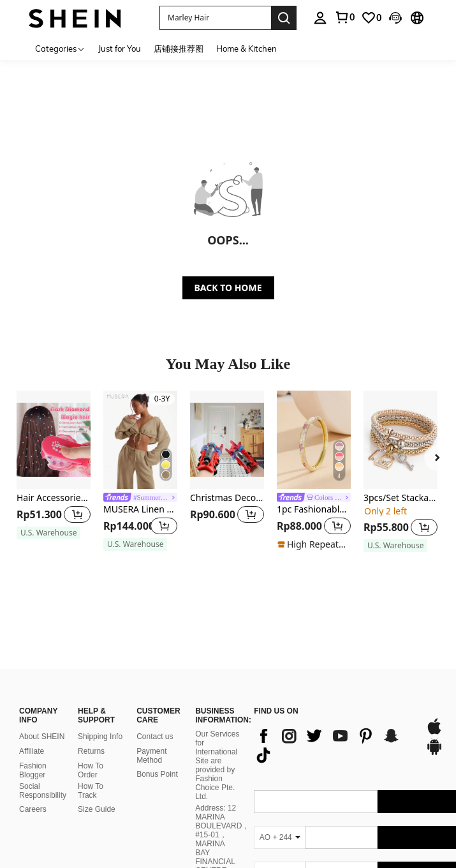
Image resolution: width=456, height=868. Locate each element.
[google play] (434, 717)
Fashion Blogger (33, 735)
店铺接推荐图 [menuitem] (179, 49)
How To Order (91, 735)
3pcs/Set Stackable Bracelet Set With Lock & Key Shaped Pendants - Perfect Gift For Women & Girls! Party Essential (401, 498)
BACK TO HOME (228, 288)
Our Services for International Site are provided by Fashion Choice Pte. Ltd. (217, 730)
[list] (333, 710)
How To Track (91, 756)
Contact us (155, 701)
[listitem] (54, 471)
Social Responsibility (43, 756)
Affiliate (32, 716)
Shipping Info (100, 701)
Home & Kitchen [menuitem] (246, 49)
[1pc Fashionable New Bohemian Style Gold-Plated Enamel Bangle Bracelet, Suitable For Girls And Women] (314, 440)
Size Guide (97, 774)
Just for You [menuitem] (120, 49)
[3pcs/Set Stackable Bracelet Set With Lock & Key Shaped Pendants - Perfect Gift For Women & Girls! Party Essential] (401, 440)
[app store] (434, 697)
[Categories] (60, 48)
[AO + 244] (279, 802)
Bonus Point (157, 739)
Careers (33, 774)
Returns (91, 716)
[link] (344, 17)
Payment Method (151, 721)
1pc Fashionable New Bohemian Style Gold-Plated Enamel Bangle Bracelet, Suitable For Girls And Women (314, 510)
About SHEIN (42, 701)
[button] (215, 18)
